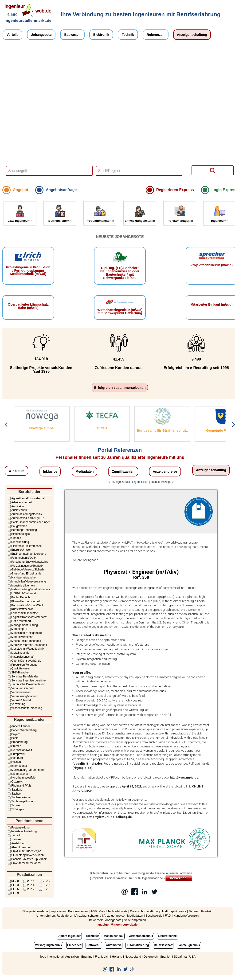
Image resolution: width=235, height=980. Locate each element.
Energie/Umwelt (19, 550)
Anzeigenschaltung (192, 35)
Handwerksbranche (21, 578)
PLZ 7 (29, 889)
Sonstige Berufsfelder (23, 677)
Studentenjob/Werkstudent (26, 855)
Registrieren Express (175, 190)
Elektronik (101, 35)
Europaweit (16, 754)
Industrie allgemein (21, 586)
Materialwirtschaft (20, 637)
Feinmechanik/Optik (22, 558)
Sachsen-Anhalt (19, 797)
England (87, 957)
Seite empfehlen (135, 920)
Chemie (14, 538)
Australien (72, 957)
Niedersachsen (19, 774)
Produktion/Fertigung (22, 665)
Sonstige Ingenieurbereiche (26, 681)
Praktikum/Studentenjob (24, 851)
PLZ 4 (29, 885)
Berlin (13, 738)
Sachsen (15, 794)
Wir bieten (16, 471)
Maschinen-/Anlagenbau (24, 633)
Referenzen (155, 35)
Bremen (14, 746)
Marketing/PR (18, 629)
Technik (128, 35)
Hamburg (15, 758)
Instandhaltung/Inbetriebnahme (29, 589)
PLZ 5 (44, 885)
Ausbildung (16, 843)
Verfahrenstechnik (20, 688)
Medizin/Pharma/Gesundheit (27, 645)
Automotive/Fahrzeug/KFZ (26, 518)
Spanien (166, 957)
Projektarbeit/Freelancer (24, 863)
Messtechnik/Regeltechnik (25, 649)
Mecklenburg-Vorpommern (26, 770)
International (17, 766)
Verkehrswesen (19, 692)
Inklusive (50, 472)
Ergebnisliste (140, 482)
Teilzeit (14, 835)
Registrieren (65, 916)
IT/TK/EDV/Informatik (22, 593)
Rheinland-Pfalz (19, 786)
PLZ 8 (44, 889)
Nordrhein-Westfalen (22, 778)
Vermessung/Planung (23, 696)
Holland (117, 957)
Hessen (14, 762)
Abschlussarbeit (19, 847)
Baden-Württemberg (22, 730)
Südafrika (180, 957)
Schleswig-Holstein (21, 801)
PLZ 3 (13, 885)
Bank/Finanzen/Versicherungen (29, 522)
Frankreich (102, 957)
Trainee (14, 839)
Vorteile (12, 35)
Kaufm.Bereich (18, 597)
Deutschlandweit (20, 750)
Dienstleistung (18, 542)
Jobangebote (41, 35)
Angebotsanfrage (61, 190)
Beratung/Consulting (22, 530)
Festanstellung (18, 828)
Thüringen (16, 809)
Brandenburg (17, 742)
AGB (93, 911)
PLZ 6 (13, 889)
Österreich (16, 782)
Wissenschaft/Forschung (25, 708)
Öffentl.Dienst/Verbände (24, 661)
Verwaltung (16, 704)
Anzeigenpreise (165, 472)
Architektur (16, 506)
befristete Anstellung (22, 831)
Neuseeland (133, 957)
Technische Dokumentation (26, 684)
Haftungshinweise (174, 911)
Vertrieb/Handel (19, 700)
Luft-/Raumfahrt (19, 621)
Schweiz (14, 805)
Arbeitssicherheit (20, 502)
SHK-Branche (18, 672)
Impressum (58, 911)
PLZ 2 (44, 881)
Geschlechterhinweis (113, 911)
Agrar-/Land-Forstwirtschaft (26, 498)
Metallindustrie (18, 653)
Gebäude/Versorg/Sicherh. (26, 570)
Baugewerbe (17, 526)
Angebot (21, 190)
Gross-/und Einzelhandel (25, 574)
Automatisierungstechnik (25, 514)
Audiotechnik (17, 510)
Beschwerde (154, 916)
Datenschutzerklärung (145, 911)
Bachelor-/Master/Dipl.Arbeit (27, 859)
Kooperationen (78, 911)
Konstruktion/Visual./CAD (25, 605)
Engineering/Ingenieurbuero (27, 554)
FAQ (168, 916)
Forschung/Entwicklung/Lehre (28, 562)
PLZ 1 (29, 881)
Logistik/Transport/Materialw (27, 617)
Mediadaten (84, 472)
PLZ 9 (13, 893)
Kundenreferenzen (186, 916)
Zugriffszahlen (123, 472)
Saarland (15, 790)
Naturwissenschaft (21, 657)
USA (192, 957)
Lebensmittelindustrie (22, 613)
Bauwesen (72, 35)
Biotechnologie (18, 534)
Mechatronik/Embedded (24, 641)
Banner (194, 911)
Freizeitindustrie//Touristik (25, 566)
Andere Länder (18, 726)
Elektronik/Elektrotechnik (25, 546)
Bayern (14, 734)
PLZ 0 (13, 881)
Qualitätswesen (19, 668)
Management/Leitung (22, 625)
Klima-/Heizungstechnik (24, 601)
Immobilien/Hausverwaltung (26, 582)
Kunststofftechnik (20, 609)
